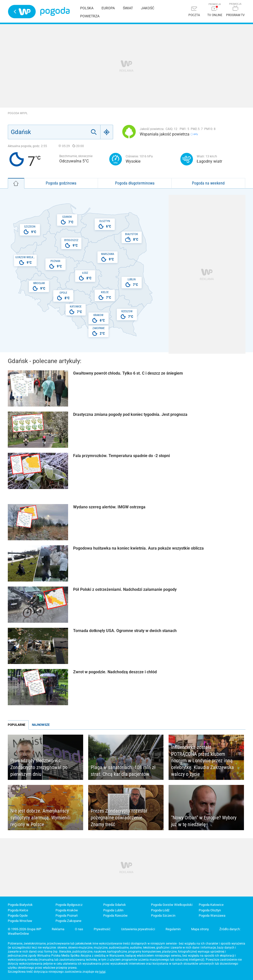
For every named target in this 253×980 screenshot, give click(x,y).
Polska (87, 8)
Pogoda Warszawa (212, 916)
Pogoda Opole (18, 916)
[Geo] (107, 132)
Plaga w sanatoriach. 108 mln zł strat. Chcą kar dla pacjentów (123, 771)
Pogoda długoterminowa (135, 183)
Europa (108, 8)
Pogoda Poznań (67, 916)
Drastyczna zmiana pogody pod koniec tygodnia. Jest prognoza (130, 414)
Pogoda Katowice (211, 905)
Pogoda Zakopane (68, 921)
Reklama (58, 929)
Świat (128, 8)
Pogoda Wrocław (20, 921)
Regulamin (173, 929)
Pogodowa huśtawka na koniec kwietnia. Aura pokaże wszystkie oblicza (138, 548)
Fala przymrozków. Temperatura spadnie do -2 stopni (121, 456)
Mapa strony (200, 929)
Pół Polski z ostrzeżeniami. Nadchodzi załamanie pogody (125, 589)
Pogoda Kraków (67, 910)
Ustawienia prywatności (138, 929)
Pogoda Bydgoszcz (69, 905)
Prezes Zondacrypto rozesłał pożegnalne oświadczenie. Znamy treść (119, 817)
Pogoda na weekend (208, 183)
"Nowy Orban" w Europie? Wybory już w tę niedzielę (204, 821)
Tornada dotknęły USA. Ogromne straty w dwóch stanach (125, 631)
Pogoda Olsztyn (210, 910)
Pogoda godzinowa (61, 183)
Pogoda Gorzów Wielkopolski (172, 905)
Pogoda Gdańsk (115, 905)
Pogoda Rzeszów (115, 916)
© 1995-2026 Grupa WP (24, 929)
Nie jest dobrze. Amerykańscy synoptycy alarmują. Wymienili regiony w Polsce (40, 817)
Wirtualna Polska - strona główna (22, 12)
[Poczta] (194, 12)
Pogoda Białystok (20, 905)
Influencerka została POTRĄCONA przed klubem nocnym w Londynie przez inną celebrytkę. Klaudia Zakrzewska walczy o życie (203, 761)
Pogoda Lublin (113, 910)
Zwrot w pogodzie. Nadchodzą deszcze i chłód (115, 672)
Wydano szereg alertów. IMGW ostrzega (109, 507)
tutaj (102, 972)
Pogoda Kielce (18, 910)
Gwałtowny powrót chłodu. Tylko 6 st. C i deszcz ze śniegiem (128, 373)
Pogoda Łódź (160, 910)
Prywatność (102, 929)
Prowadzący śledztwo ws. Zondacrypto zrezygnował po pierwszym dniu (39, 767)
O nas (79, 929)
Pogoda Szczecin (163, 916)
